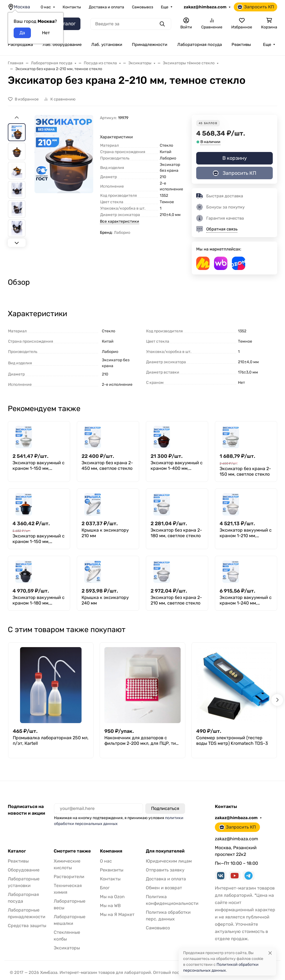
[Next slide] (17, 243)
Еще (165, 7)
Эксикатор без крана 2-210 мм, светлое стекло (176, 600)
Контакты (72, 7)
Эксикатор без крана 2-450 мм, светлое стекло (107, 466)
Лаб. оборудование (62, 45)
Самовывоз (142, 7)
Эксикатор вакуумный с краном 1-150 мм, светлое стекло (39, 466)
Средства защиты (27, 926)
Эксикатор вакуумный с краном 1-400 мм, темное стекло (177, 466)
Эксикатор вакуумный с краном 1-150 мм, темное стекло (39, 539)
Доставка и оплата (106, 7)
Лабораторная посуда (200, 45)
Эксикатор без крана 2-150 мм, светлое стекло (245, 471)
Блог (105, 888)
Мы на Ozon (112, 897)
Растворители (69, 877)
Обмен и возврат (164, 888)
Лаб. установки (107, 45)
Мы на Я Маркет (117, 914)
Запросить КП (255, 7)
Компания (111, 851)
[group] (64, 180)
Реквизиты (112, 870)
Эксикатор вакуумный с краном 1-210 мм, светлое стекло (246, 533)
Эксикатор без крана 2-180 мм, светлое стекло (176, 533)
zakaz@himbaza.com (205, 7)
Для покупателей (165, 851)
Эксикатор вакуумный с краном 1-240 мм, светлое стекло (246, 600)
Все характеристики (120, 221)
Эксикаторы (67, 948)
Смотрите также (72, 851)
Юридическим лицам (169, 861)
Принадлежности (150, 45)
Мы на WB (110, 906)
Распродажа (20, 45)
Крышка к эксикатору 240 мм (105, 600)
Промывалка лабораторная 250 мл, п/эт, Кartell (51, 740)
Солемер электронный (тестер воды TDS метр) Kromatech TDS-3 (232, 740)
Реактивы (241, 45)
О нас (46, 7)
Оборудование (24, 870)
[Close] (270, 953)
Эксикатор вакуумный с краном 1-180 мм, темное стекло (39, 600)
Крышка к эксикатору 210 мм (105, 533)
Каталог (17, 851)
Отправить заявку (165, 870)
